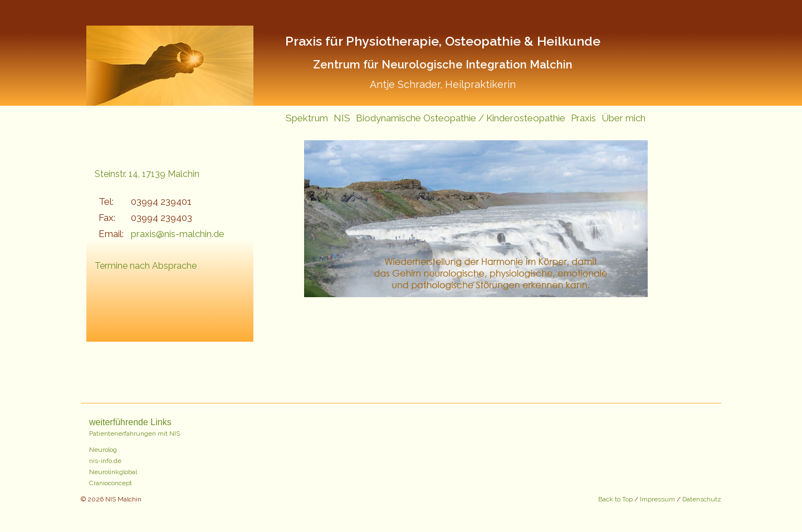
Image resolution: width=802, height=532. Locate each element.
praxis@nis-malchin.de (178, 234)
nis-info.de (105, 461)
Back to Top (616, 499)
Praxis (583, 118)
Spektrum (307, 118)
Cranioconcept (111, 483)
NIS (342, 118)
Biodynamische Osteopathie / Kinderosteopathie (461, 118)
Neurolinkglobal (113, 472)
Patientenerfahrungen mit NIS (135, 434)
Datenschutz (702, 499)
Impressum (657, 499)
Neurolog (103, 450)
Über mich (623, 118)
